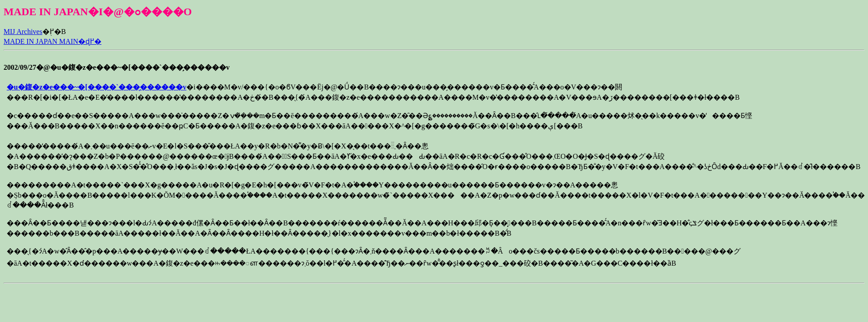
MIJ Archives (23, 32)
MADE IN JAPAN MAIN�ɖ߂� (53, 41)
